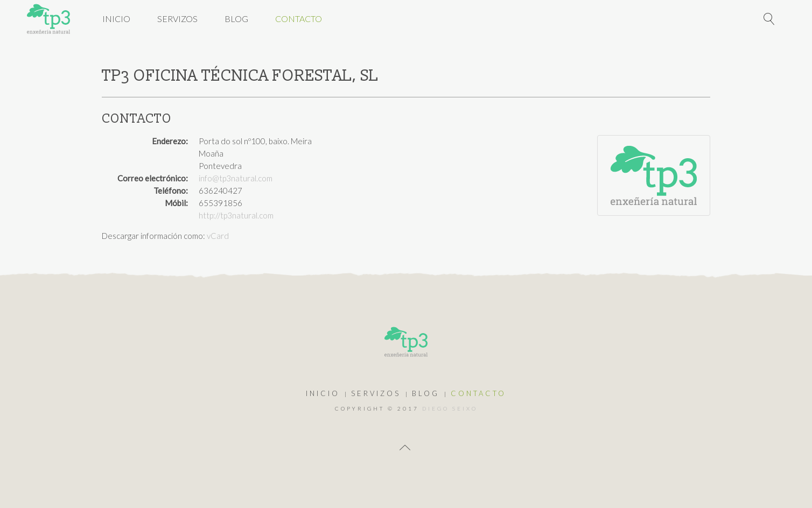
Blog (236, 19)
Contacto (299, 19)
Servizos (177, 19)
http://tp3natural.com (236, 215)
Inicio (116, 19)
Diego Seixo (450, 408)
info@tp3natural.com (236, 178)
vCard (218, 236)
